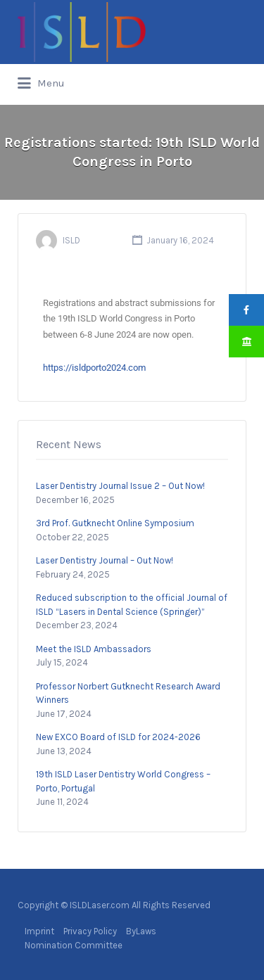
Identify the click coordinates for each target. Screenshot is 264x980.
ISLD (71, 240)
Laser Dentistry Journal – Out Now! (105, 560)
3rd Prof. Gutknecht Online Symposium (115, 523)
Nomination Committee (74, 945)
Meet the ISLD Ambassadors (94, 649)
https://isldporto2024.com (94, 368)
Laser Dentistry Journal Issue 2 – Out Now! (120, 486)
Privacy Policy (90, 931)
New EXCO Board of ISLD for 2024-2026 (118, 737)
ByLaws (141, 931)
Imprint (39, 931)
